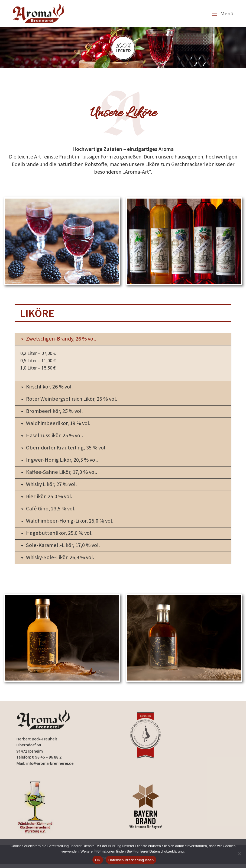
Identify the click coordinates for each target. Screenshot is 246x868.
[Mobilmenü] (223, 14)
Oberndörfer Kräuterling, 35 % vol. (69, 449)
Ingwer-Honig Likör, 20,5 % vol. (65, 462)
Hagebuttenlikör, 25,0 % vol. (61, 536)
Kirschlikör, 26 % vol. (52, 387)
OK (98, 860)
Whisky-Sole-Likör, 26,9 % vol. (63, 561)
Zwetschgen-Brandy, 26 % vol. (64, 339)
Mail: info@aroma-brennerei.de (45, 768)
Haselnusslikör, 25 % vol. (57, 437)
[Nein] (239, 854)
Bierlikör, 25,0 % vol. (51, 499)
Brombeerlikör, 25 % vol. (57, 412)
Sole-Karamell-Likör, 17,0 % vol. (66, 549)
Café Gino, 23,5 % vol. (53, 511)
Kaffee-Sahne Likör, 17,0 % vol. (64, 474)
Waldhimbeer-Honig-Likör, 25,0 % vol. (73, 524)
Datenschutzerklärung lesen (131, 860)
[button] (123, 339)
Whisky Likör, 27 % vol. (54, 487)
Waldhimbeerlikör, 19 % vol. (61, 424)
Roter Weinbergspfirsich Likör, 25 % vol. (75, 399)
